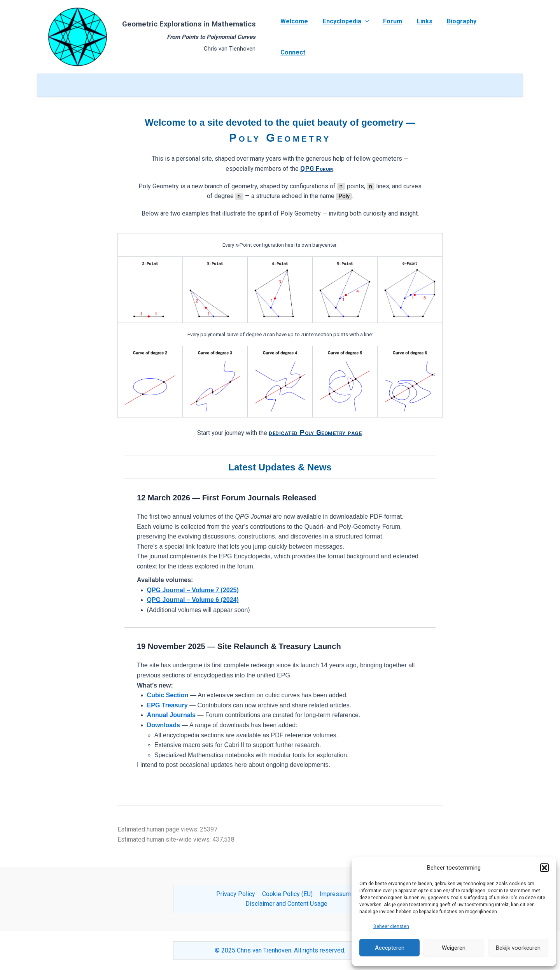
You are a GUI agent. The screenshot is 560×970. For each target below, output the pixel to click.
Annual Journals (171, 715)
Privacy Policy (236, 894)
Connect (495, 37)
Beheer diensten (391, 926)
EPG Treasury (167, 705)
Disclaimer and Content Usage (286, 904)
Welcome (296, 37)
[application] (364, 37)
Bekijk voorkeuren (518, 948)
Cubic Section (168, 695)
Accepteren (390, 948)
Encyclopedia (345, 37)
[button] (544, 868)
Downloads (164, 725)
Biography (455, 37)
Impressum (334, 894)
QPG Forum (317, 169)
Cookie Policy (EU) (287, 894)
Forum (390, 37)
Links (420, 37)
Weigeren (454, 948)
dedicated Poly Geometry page (315, 432)
